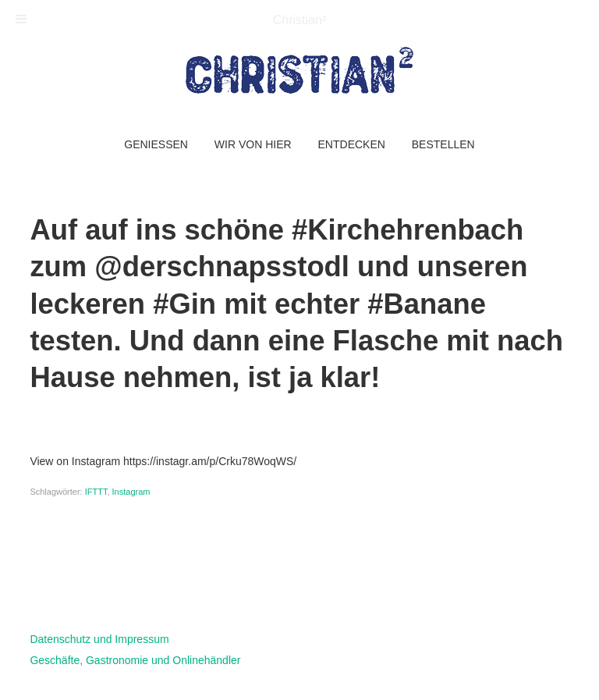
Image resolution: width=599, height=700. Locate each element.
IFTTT (96, 492)
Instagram (131, 492)
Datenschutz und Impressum (99, 639)
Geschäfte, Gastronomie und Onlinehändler (135, 660)
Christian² (299, 20)
